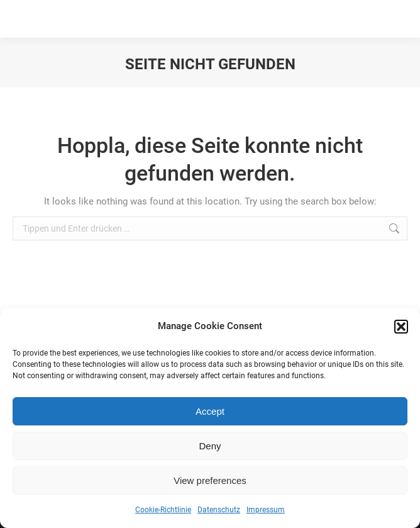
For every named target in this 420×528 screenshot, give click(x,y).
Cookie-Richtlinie (163, 510)
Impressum (266, 510)
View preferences (210, 480)
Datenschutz (219, 510)
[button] (401, 327)
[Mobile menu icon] (394, 19)
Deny (210, 446)
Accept (210, 411)
